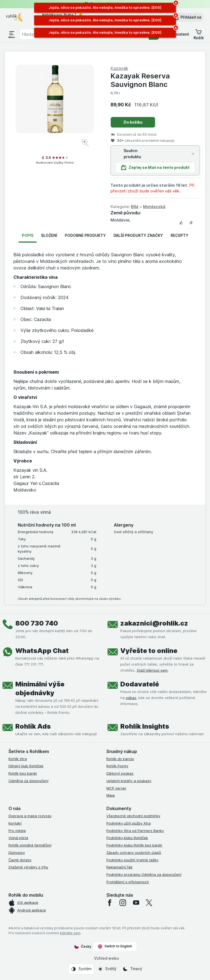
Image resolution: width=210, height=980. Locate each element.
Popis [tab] (28, 235)
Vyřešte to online (149, 651)
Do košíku (133, 122)
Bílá (135, 207)
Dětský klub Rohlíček (26, 766)
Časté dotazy (20, 860)
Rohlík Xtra (18, 759)
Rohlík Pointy (117, 766)
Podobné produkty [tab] (85, 235)
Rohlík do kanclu (120, 759)
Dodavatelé (140, 684)
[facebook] (110, 903)
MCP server (116, 788)
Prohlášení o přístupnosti (128, 882)
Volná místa (18, 838)
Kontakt (15, 823)
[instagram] (123, 903)
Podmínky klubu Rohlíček (127, 838)
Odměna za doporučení (28, 781)
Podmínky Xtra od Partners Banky (135, 831)
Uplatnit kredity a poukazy (129, 781)
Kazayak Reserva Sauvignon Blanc (140, 80)
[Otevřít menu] (12, 34)
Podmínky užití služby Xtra (129, 823)
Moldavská (154, 207)
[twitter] (149, 903)
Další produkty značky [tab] (138, 235)
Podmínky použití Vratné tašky (132, 860)
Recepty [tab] (180, 235)
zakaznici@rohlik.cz (154, 623)
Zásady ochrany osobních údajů (134, 853)
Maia (110, 795)
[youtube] (136, 903)
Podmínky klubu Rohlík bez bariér (134, 845)
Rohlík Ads (33, 726)
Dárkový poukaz (120, 773)
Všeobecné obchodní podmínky (133, 816)
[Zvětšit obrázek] (86, 144)
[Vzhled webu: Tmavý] (132, 969)
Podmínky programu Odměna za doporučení (144, 874)
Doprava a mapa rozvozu (30, 816)
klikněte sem (70, 933)
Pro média (17, 831)
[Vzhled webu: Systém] (81, 969)
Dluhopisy (17, 853)
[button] (187, 17)
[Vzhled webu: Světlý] (107, 969)
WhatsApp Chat (42, 651)
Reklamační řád (119, 867)
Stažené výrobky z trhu (28, 867)
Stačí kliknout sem (152, 670)
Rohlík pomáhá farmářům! (30, 845)
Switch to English (115, 946)
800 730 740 (37, 623)
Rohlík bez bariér (23, 773)
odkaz (131, 698)
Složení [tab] (49, 235)
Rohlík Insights (145, 726)
